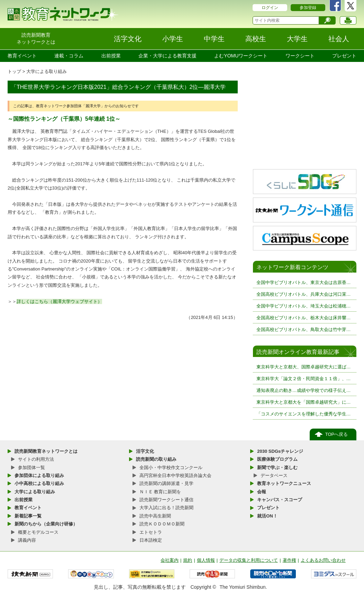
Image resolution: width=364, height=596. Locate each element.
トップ (14, 71)
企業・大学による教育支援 (167, 56)
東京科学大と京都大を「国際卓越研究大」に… (304, 402)
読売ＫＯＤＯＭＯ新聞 (162, 524)
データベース (274, 475)
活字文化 (145, 451)
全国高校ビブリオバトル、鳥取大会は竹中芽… (304, 329)
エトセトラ (151, 532)
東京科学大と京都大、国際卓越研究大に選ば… (304, 367)
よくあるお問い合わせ (323, 560)
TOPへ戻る (337, 434)
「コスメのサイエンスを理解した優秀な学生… (304, 414)
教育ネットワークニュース (284, 483)
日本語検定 (151, 540)
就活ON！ (267, 516)
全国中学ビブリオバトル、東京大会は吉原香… (304, 282)
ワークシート (300, 56)
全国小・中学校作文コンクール (171, 467)
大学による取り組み (47, 71)
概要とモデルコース (38, 532)
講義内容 (27, 540)
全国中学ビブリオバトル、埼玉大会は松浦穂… (304, 306)
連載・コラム (69, 56)
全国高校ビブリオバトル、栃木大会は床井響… (304, 318)
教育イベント (22, 56)
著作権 (289, 560)
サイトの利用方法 (36, 459)
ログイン (270, 8)
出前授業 (111, 56)
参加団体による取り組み (39, 475)
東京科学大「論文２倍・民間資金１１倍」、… (304, 379)
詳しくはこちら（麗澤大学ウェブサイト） (59, 301)
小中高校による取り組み (39, 483)
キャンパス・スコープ (280, 500)
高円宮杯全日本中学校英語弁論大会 (175, 475)
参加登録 (308, 8)
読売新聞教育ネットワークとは (46, 451)
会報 (262, 492)
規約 (188, 560)
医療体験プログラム (277, 459)
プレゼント (344, 56)
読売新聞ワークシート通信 (166, 500)
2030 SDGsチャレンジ (280, 451)
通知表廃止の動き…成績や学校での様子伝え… (304, 390)
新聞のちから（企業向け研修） (46, 524)
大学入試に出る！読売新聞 (166, 508)
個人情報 (206, 560)
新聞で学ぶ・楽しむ (277, 467)
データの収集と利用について (249, 560)
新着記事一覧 (28, 516)
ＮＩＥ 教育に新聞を (160, 492)
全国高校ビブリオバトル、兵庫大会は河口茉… (304, 294)
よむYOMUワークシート (241, 56)
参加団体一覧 (31, 467)
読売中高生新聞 (155, 516)
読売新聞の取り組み (156, 459)
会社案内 (170, 560)
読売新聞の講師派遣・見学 (166, 483)
